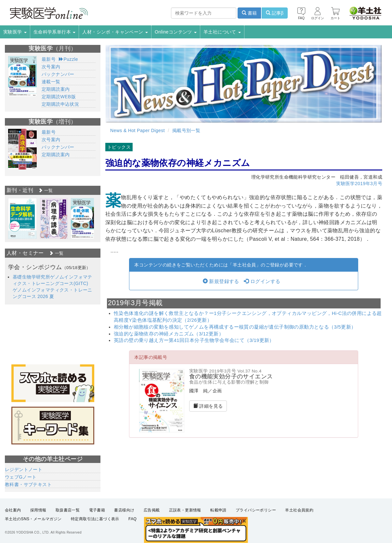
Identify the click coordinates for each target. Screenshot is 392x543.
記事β (275, 13)
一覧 (46, 190)
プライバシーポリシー (256, 510)
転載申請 (218, 510)
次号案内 (51, 67)
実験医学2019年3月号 (359, 183)
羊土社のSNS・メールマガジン (33, 519)
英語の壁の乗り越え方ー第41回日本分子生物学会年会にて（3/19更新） (194, 340)
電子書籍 (97, 510)
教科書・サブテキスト (28, 484)
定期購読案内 (56, 89)
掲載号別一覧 (186, 130)
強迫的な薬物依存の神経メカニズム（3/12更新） (169, 334)
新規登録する (221, 281)
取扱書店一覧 (68, 510)
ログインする (262, 281)
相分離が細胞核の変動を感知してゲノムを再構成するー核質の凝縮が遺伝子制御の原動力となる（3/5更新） (235, 327)
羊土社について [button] (222, 32)
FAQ (132, 519)
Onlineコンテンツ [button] (176, 32)
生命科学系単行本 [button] (55, 32)
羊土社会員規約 (299, 510)
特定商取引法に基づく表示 (95, 519)
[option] (22, 218)
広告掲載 (152, 510)
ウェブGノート (21, 477)
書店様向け (124, 510)
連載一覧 (51, 82)
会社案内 (13, 510)
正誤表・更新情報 (185, 510)
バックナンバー (58, 74)
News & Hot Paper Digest (137, 130)
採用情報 (38, 510)
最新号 (49, 59)
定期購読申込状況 (60, 104)
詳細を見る (208, 406)
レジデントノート (24, 469)
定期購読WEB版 (59, 97)
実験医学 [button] (15, 32)
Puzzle (68, 59)
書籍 (249, 13)
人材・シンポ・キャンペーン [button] (115, 32)
